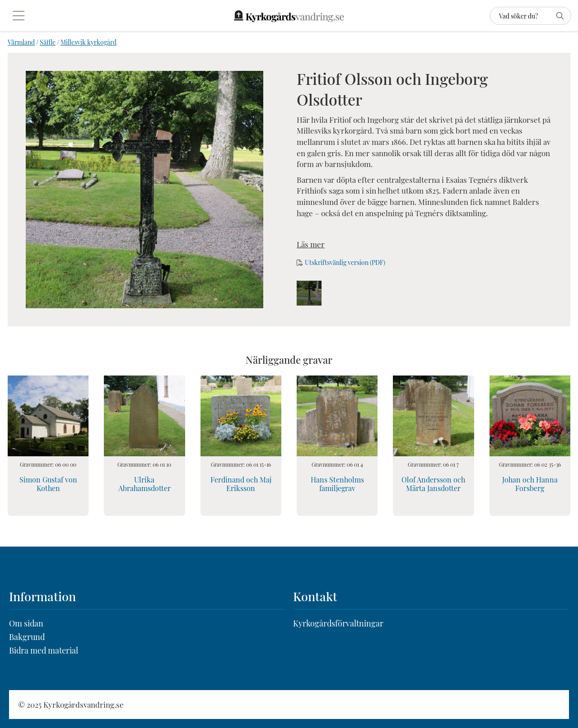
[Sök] (531, 16)
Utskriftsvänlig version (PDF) (345, 262)
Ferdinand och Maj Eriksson (241, 484)
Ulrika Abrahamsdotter (144, 484)
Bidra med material (44, 650)
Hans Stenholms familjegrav (337, 484)
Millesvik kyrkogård (89, 42)
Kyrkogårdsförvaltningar (338, 623)
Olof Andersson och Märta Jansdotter (433, 484)
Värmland (21, 42)
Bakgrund (27, 637)
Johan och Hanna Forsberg (530, 484)
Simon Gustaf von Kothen (48, 484)
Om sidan (26, 623)
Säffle (48, 42)
